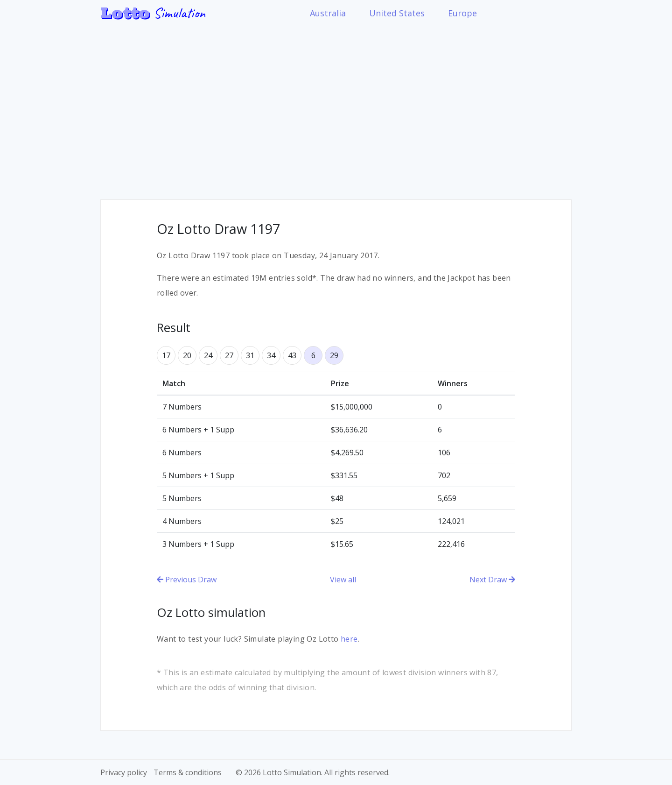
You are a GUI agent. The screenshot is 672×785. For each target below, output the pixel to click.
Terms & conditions (188, 772)
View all (343, 580)
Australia (328, 13)
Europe (462, 13)
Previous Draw (187, 580)
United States (397, 13)
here (349, 639)
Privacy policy (124, 772)
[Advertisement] (336, 106)
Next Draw (492, 580)
